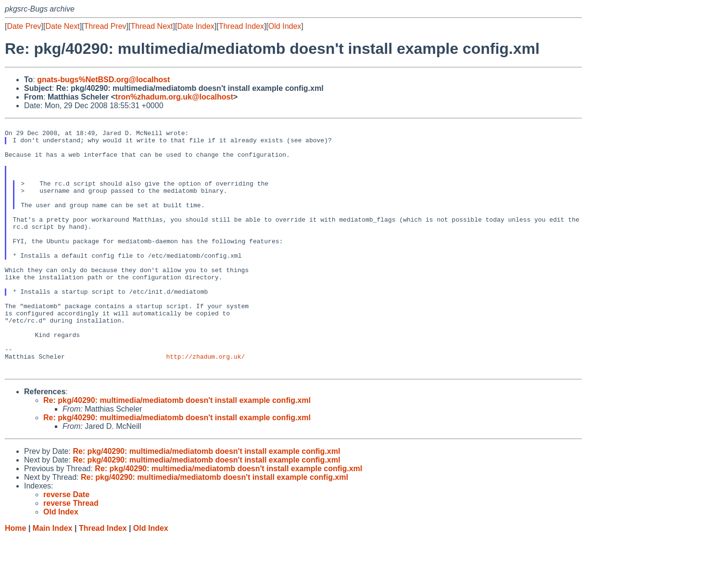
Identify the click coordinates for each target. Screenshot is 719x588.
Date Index (196, 26)
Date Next (62, 26)
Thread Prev (105, 26)
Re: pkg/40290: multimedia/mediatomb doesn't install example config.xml (177, 451)
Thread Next (151, 26)
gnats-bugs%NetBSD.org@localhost (103, 80)
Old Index (285, 26)
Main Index (53, 579)
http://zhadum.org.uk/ (205, 404)
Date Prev (24, 26)
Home (15, 579)
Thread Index (241, 26)
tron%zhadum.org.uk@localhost (174, 97)
